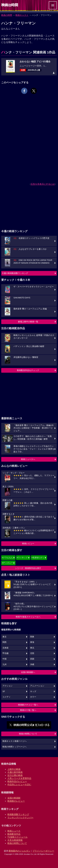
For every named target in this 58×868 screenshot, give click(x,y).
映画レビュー (28, 544)
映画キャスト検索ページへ (15, 741)
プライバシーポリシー (43, 851)
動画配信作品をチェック (28, 370)
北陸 (32, 653)
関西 (4, 642)
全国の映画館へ (28, 672)
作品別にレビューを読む (19, 784)
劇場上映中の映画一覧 (28, 322)
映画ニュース (14, 831)
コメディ (6, 697)
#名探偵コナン (38, 558)
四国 (32, 659)
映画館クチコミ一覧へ (28, 705)
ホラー (33, 697)
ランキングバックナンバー (20, 818)
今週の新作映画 (15, 772)
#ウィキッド (22, 558)
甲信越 (5, 653)
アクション (8, 686)
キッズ (33, 691)
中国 (4, 659)
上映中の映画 (14, 769)
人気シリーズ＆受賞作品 (19, 778)
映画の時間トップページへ (15, 747)
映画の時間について (28, 734)
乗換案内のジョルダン (19, 851)
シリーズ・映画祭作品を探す (28, 568)
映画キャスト (22, 15)
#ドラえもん (7, 558)
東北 (32, 648)
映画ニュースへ (28, 459)
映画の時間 (7, 15)
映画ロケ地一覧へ (28, 710)
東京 (4, 637)
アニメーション (37, 686)
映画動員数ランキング (18, 814)
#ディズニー (7, 563)
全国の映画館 (14, 798)
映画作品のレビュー (17, 781)
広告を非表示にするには (43, 184)
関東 (32, 637)
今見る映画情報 (15, 840)
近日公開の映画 (15, 775)
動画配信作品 (14, 834)
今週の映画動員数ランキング (15, 273)
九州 (4, 665)
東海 (32, 642)
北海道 (5, 648)
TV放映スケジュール (17, 837)
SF (4, 691)
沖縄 (32, 665)
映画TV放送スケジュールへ (28, 617)
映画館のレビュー (16, 801)
